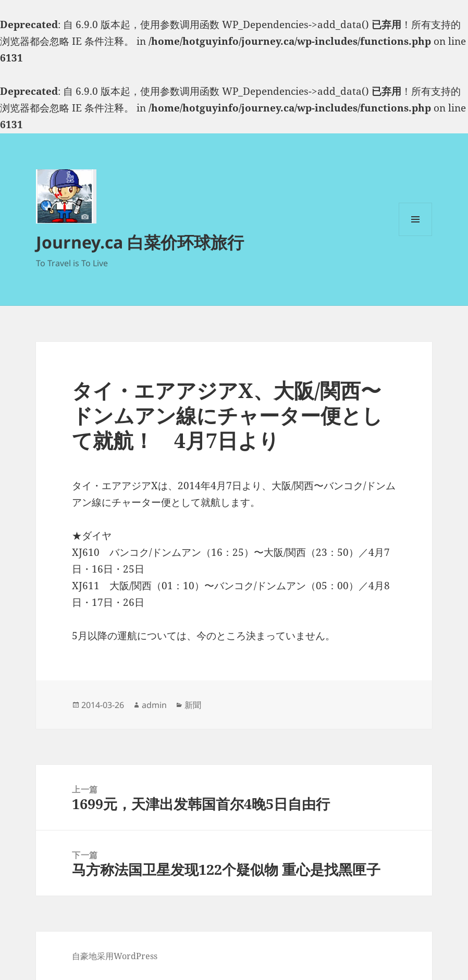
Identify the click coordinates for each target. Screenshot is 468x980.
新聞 (193, 705)
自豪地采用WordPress (115, 956)
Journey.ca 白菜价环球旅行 (140, 242)
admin (154, 705)
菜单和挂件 (415, 236)
